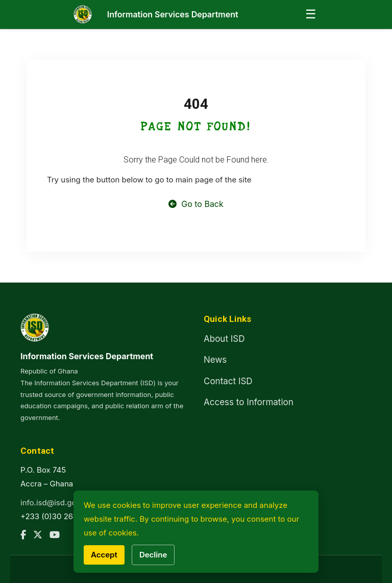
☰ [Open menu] (311, 14)
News (215, 360)
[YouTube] (55, 535)
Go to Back (196, 204)
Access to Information (249, 402)
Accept (104, 555)
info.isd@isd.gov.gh (56, 503)
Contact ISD (228, 381)
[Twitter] (38, 535)
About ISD (224, 339)
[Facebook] (23, 535)
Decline (153, 555)
